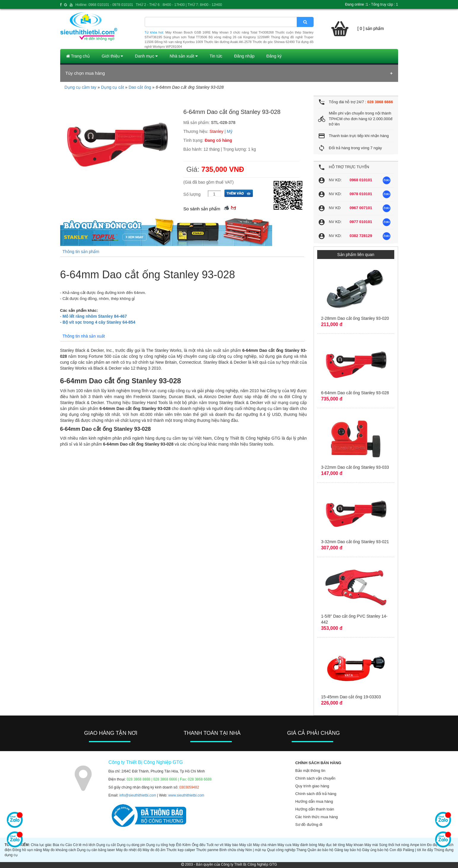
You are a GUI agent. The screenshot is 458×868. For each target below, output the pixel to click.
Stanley (217, 131)
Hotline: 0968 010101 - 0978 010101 (104, 5)
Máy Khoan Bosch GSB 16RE (188, 32)
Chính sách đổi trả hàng (316, 794)
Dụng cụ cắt (112, 87)
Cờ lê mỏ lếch (84, 845)
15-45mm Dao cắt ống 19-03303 (351, 697)
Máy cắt (246, 845)
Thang (301, 850)
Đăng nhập (244, 56)
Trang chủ (78, 56)
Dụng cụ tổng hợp (161, 845)
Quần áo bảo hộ (320, 850)
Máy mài (371, 845)
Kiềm (186, 845)
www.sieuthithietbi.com (186, 795)
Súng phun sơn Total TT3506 (185, 37)
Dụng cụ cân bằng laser (96, 850)
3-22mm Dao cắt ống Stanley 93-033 (355, 467)
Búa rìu (59, 845)
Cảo (68, 845)
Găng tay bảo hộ (348, 850)
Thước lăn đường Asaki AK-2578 (228, 42)
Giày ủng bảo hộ (375, 850)
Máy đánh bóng (305, 845)
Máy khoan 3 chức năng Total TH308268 (243, 32)
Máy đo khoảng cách (59, 850)
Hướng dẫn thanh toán (315, 809)
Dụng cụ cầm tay (81, 87)
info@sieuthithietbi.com (138, 795)
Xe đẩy (427, 850)
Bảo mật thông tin (310, 771)
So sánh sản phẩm (202, 209)
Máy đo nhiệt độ (129, 850)
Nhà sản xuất (184, 56)
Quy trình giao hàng (312, 786)
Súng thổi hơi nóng (394, 845)
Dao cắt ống (140, 87)
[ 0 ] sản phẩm (371, 28)
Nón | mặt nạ (256, 850)
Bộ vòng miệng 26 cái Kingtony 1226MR (239, 37)
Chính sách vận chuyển (315, 778)
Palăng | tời (412, 850)
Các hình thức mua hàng (316, 817)
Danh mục (146, 56)
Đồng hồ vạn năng (27, 850)
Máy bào (231, 845)
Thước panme (207, 850)
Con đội (396, 850)
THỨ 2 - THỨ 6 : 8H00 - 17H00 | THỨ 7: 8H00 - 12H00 (179, 5)
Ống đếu (199, 845)
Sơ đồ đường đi (309, 825)
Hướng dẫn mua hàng (314, 801)
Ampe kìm (418, 845)
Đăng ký (274, 56)
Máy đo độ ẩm (154, 850)
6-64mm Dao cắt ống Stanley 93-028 (355, 393)
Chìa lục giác (41, 845)
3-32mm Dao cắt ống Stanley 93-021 (355, 542)
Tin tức (216, 56)
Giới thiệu (112, 56)
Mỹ (230, 131)
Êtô (179, 845)
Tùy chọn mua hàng (85, 73)
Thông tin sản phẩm (81, 252)
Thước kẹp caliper (181, 850)
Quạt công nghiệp (281, 850)
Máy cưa (284, 845)
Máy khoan (355, 845)
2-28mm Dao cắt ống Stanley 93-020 (355, 318)
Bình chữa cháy (232, 850)
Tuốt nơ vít (215, 845)
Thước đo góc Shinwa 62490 (274, 42)
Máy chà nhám (265, 845)
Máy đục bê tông (331, 845)
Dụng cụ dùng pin (131, 845)
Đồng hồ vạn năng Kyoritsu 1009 (179, 42)
